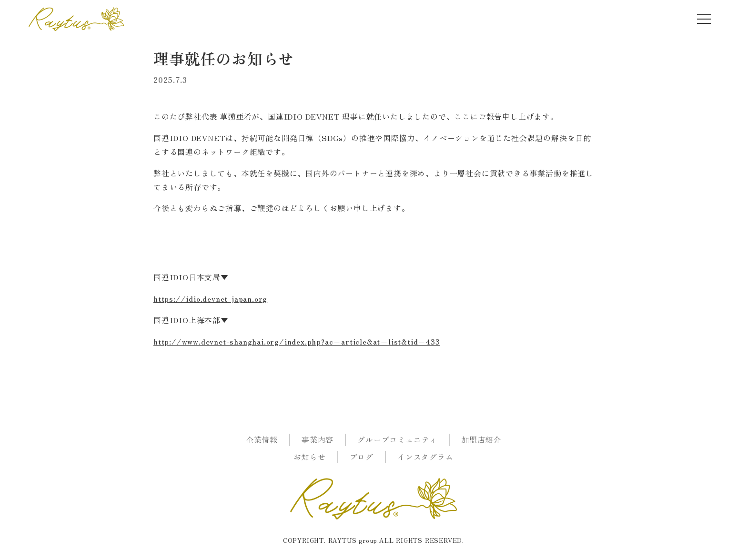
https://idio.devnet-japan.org (210, 298)
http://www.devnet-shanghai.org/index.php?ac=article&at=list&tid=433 (297, 341)
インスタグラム (425, 457)
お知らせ (309, 457)
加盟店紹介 (481, 439)
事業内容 (318, 439)
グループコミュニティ (397, 439)
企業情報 (262, 439)
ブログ (362, 457)
